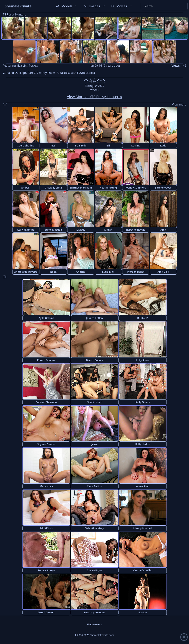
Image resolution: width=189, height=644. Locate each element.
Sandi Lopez (94, 402)
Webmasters (94, 624)
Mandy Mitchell (143, 528)
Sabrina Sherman (46, 402)
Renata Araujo (46, 570)
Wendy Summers (136, 188)
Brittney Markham (81, 188)
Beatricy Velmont (94, 612)
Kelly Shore (143, 360)
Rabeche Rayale (136, 230)
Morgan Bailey (136, 272)
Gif (108, 145)
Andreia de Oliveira (26, 272)
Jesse (94, 444)
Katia (163, 145)
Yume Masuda (53, 230)
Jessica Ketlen (94, 318)
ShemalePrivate (18, 6)
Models (67, 6)
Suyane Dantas (46, 444)
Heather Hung (108, 188)
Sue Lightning (26, 145)
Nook (53, 272)
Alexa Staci (143, 486)
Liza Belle (81, 145)
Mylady (81, 230)
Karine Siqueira (46, 360)
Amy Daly (163, 272)
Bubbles (143, 318)
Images (95, 6)
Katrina (136, 145)
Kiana (108, 229)
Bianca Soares (94, 360)
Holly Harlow (143, 444)
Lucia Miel (108, 272)
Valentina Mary (94, 528)
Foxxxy (33, 66)
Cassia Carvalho (143, 570)
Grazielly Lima (53, 188)
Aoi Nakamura (26, 230)
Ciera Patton (94, 486)
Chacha (81, 272)
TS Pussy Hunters (14, 14)
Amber (26, 187)
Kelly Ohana (143, 402)
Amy (163, 230)
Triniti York (46, 528)
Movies (122, 6)
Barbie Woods (163, 188)
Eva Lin (22, 66)
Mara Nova (46, 486)
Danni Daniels (46, 612)
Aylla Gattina (46, 318)
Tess (53, 145)
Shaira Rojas (94, 570)
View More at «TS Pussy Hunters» (94, 97)
